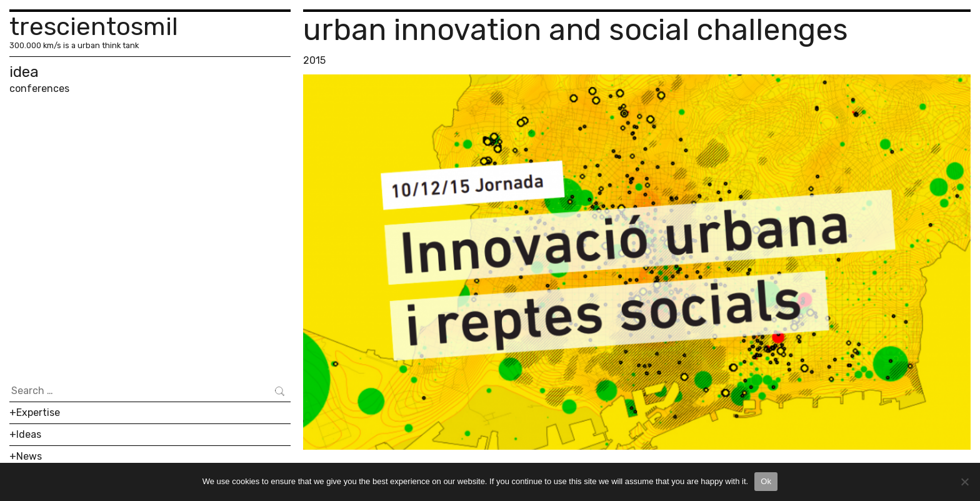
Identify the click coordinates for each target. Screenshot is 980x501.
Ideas (29, 434)
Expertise (38, 412)
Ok (766, 481)
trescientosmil (94, 27)
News (29, 456)
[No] (964, 482)
